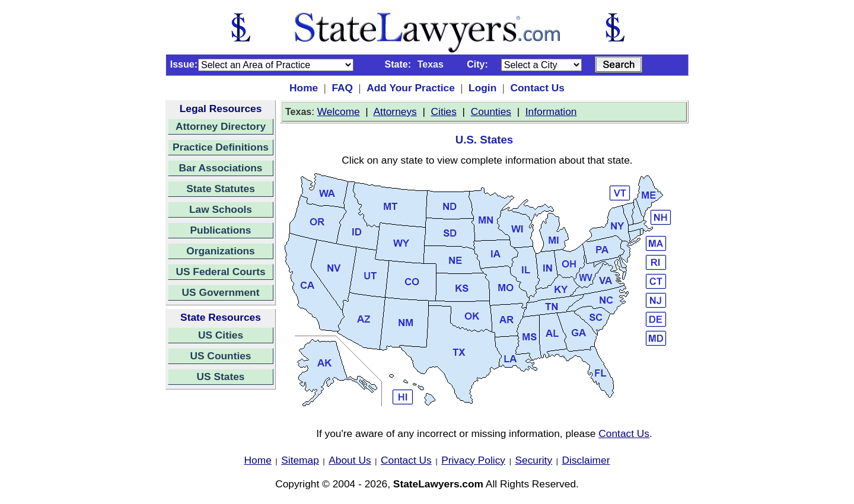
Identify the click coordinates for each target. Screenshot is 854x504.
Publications (220, 230)
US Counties (220, 356)
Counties (491, 111)
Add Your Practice (411, 88)
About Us (350, 460)
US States (221, 377)
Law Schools (221, 209)
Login (482, 88)
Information (551, 111)
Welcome (339, 111)
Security (534, 460)
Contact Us (537, 88)
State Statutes (221, 189)
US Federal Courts (220, 272)
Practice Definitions (221, 147)
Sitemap (300, 460)
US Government (221, 292)
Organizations (221, 251)
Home (304, 88)
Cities (444, 111)
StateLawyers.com (438, 484)
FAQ (342, 88)
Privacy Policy (473, 460)
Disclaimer (586, 460)
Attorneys (395, 111)
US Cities (221, 335)
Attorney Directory (221, 126)
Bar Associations (221, 168)
